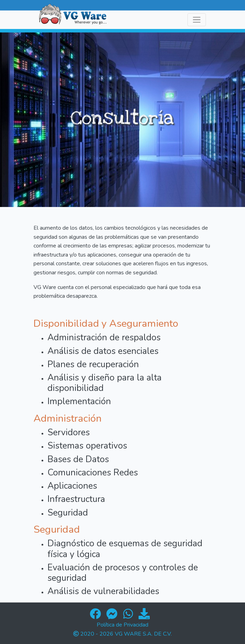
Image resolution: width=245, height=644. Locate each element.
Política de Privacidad (122, 625)
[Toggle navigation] (197, 20)
